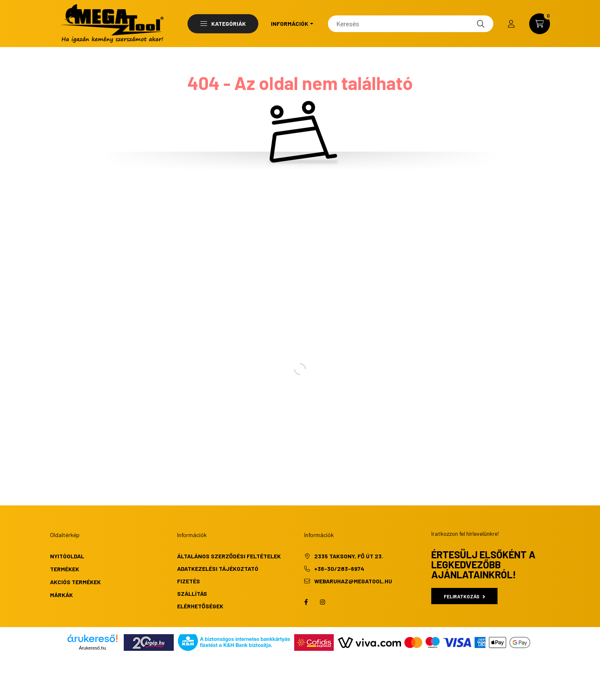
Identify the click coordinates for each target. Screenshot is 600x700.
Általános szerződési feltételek (229, 556)
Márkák (61, 595)
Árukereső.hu (92, 648)
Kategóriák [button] (223, 24)
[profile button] (511, 24)
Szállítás (192, 594)
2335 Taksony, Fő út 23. (349, 556)
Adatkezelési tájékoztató (218, 569)
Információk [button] (290, 24)
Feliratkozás (464, 596)
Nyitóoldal (67, 556)
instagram (322, 602)
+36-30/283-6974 (339, 569)
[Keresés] (411, 24)
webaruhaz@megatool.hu (353, 581)
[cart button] (540, 24)
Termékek (65, 569)
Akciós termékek (75, 582)
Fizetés (189, 581)
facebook (306, 602)
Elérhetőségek (200, 606)
